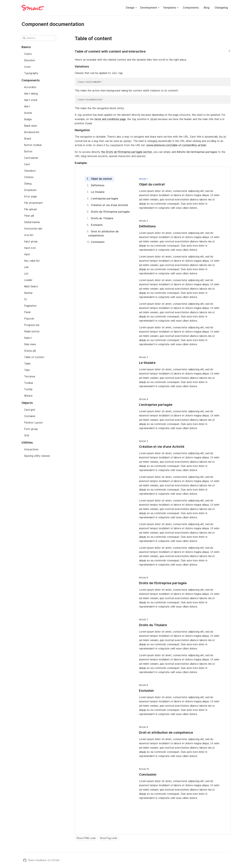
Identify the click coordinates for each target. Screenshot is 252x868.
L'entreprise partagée (105, 199)
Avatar (28, 113)
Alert (27, 106)
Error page (30, 196)
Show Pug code (108, 838)
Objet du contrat (101, 179)
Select (28, 338)
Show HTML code (86, 838)
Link (26, 267)
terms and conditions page (110, 119)
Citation (29, 177)
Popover (29, 319)
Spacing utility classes (37, 456)
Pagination (30, 306)
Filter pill (29, 216)
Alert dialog (31, 94)
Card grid (29, 410)
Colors (28, 54)
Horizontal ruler (33, 229)
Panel (27, 312)
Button (28, 151)
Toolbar (29, 383)
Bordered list (32, 132)
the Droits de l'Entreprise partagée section (126, 152)
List (26, 274)
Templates (169, 8)
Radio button (32, 331)
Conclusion (98, 242)
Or (26, 299)
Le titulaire (98, 192)
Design (130, 8)
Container (30, 416)
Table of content (34, 357)
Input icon (30, 248)
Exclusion (97, 225)
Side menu (30, 344)
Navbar (28, 293)
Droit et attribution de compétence (103, 234)
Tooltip (28, 389)
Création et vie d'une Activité (109, 205)
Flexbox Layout (33, 423)
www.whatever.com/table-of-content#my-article (176, 145)
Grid (27, 435)
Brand (28, 139)
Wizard (28, 396)
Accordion (30, 87)
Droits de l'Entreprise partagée (110, 212)
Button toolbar (33, 145)
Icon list (29, 235)
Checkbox (30, 171)
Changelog (221, 8)
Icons (27, 67)
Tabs (27, 370)
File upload (30, 209)
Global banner (32, 222)
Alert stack (31, 100)
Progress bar (32, 325)
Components (191, 8)
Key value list (32, 261)
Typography (31, 73)
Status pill (30, 351)
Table (27, 364)
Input (27, 254)
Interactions (31, 449)
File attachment (33, 203)
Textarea (30, 376)
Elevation (30, 60)
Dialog (28, 184)
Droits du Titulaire (102, 218)
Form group (31, 429)
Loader (28, 280)
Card (27, 164)
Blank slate (31, 126)
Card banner (31, 158)
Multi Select (31, 286)
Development (149, 8)
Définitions (98, 185)
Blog (207, 8)
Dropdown (30, 190)
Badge (28, 119)
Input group (31, 241)
